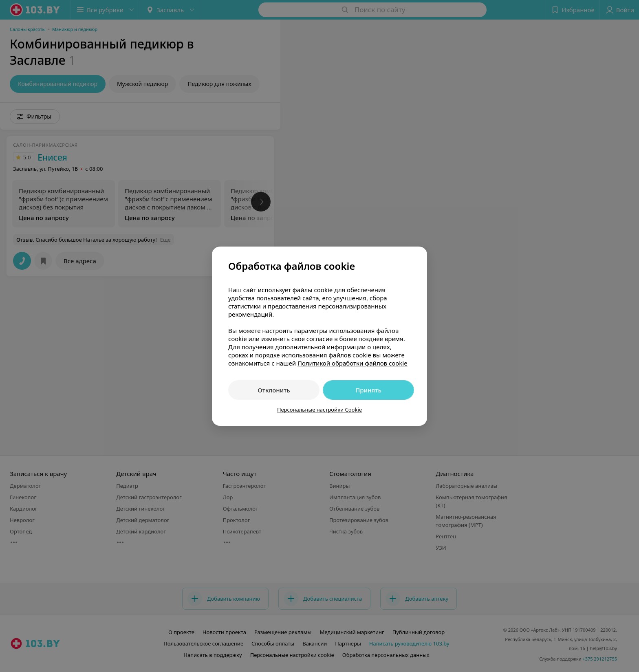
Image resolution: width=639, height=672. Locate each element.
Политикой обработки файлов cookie (353, 363)
